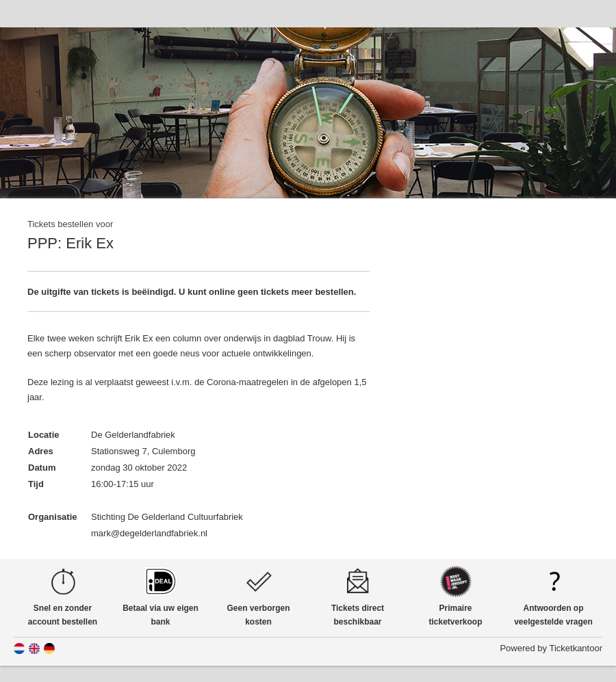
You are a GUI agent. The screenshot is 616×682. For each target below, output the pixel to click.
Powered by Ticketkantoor (551, 648)
